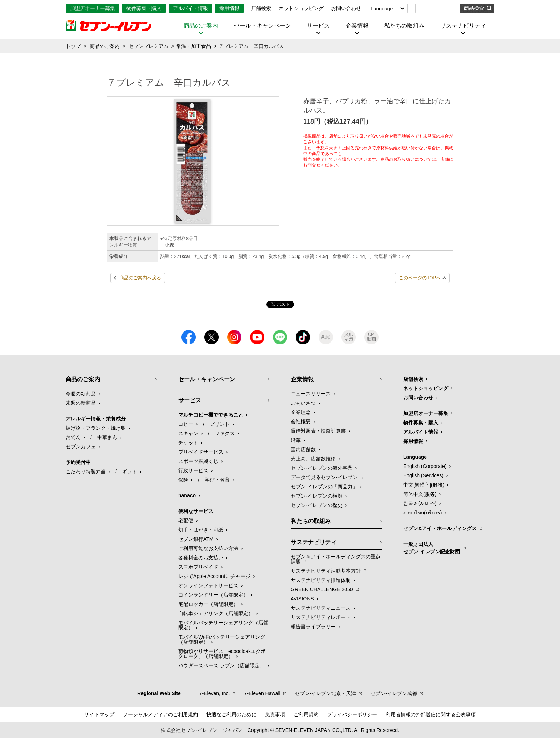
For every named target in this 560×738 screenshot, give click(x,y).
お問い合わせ (346, 8)
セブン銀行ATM (196, 539)
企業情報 (357, 26)
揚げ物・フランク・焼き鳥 (96, 428)
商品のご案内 (201, 26)
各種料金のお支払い (201, 558)
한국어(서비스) (420, 503)
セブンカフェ (81, 447)
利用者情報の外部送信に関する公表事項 (431, 714)
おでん (73, 437)
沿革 (296, 440)
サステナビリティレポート (321, 617)
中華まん (107, 437)
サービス (318, 26)
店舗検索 (261, 8)
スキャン (188, 433)
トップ (73, 46)
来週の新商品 (81, 403)
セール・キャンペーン (262, 26)
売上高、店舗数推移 (313, 459)
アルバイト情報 (190, 8)
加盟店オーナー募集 (92, 8)
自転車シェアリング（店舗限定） (216, 613)
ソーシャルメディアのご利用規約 (160, 714)
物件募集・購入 (144, 8)
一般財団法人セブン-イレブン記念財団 (432, 548)
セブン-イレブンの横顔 (317, 496)
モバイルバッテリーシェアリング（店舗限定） (223, 625)
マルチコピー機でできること (211, 415)
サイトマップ (99, 714)
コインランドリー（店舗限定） (213, 595)
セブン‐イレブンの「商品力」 (324, 487)
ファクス (225, 433)
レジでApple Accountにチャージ (214, 576)
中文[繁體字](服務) (424, 485)
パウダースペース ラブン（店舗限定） (221, 665)
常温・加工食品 (194, 46)
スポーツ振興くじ (198, 461)
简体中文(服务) (420, 494)
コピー (186, 424)
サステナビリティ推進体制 (321, 580)
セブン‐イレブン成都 (394, 693)
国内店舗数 (303, 449)
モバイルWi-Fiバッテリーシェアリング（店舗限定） (222, 639)
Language (382, 9)
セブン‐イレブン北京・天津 (326, 693)
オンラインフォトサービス (208, 585)
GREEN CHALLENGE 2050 (322, 589)
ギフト (130, 472)
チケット (188, 443)
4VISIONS (302, 599)
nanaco (187, 495)
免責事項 (275, 714)
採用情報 (229, 8)
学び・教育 (217, 480)
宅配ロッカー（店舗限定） (208, 604)
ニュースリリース (311, 394)
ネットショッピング (301, 8)
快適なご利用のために (231, 714)
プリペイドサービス (201, 452)
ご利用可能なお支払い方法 (208, 548)
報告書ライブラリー (313, 627)
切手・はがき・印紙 (201, 530)
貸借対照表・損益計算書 (318, 431)
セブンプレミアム (149, 46)
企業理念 (301, 412)
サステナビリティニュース (321, 608)
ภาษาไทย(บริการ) (422, 513)
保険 (183, 480)
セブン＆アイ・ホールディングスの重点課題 (336, 559)
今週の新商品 (81, 394)
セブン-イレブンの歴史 (317, 505)
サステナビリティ (463, 26)
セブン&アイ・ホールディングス (440, 528)
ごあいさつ (303, 403)
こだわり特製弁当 (86, 472)
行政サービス (193, 470)
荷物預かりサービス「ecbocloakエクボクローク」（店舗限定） (222, 654)
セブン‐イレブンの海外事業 (322, 468)
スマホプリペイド (198, 567)
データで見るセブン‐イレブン (325, 477)
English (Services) (423, 475)
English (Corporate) (425, 466)
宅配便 (186, 520)
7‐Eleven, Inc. (215, 693)
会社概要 (301, 422)
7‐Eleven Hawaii (262, 693)
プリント (220, 424)
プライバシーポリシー (352, 714)
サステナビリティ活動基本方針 (326, 571)
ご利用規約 (306, 714)
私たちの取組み (404, 26)
